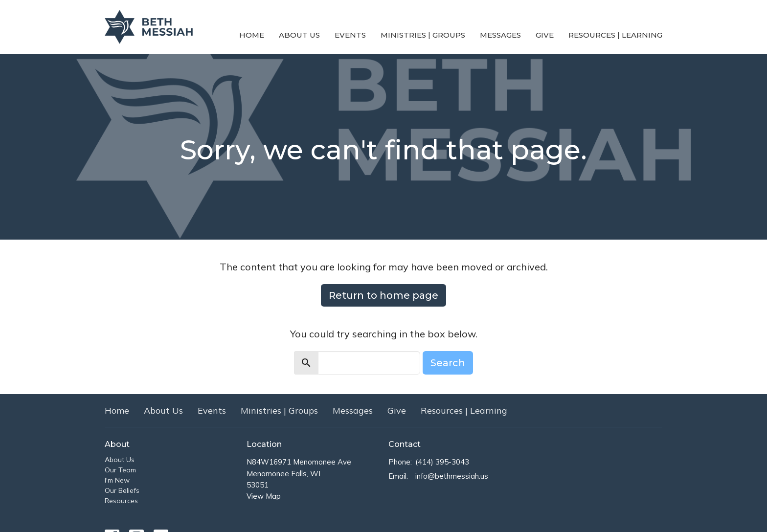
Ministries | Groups (423, 35)
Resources (121, 501)
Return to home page (383, 295)
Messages (500, 35)
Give (545, 35)
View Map (264, 496)
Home (252, 35)
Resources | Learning (615, 35)
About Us (299, 35)
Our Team (120, 470)
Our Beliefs (122, 490)
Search (448, 363)
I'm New (117, 480)
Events (350, 35)
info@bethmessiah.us (452, 476)
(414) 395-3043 (442, 462)
